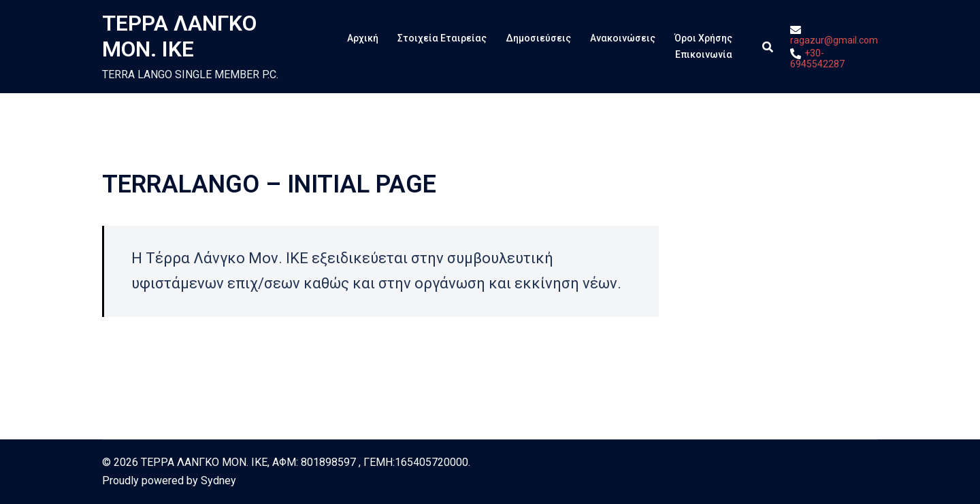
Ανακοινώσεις (623, 38)
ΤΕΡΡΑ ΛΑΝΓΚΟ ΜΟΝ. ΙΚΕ (179, 36)
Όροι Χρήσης (703, 38)
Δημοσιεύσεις (538, 38)
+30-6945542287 (817, 58)
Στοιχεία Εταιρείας (442, 38)
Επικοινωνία (704, 54)
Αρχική (363, 38)
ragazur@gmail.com (834, 35)
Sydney (218, 481)
